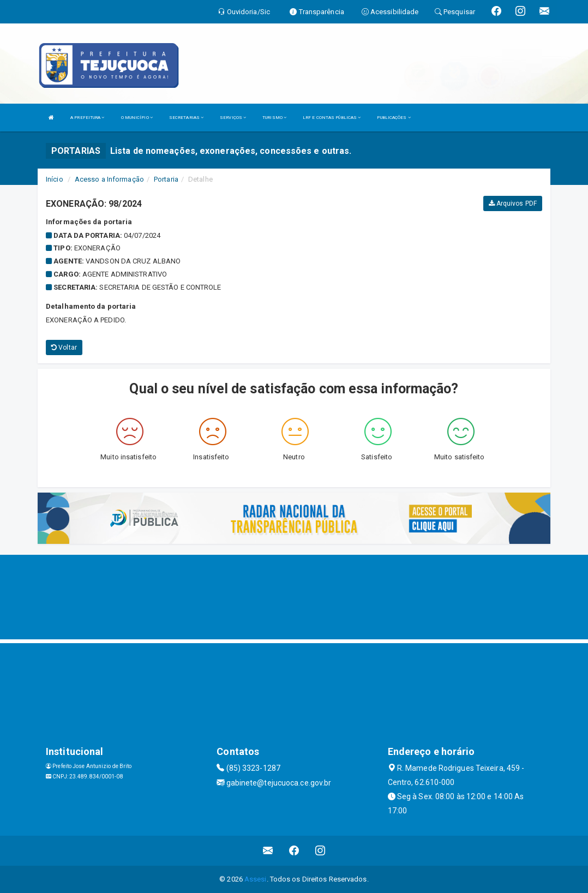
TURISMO (274, 118)
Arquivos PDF (513, 203)
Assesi (256, 879)
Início (55, 179)
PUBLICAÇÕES (394, 118)
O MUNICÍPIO (137, 118)
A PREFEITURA (87, 118)
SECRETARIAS (186, 118)
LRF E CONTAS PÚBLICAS (332, 118)
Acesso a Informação (109, 179)
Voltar (64, 347)
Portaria (166, 179)
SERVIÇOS (233, 118)
